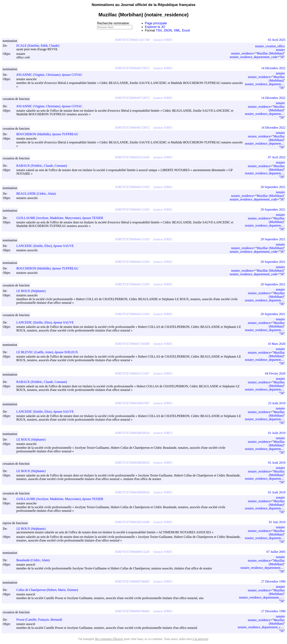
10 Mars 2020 (277, 344)
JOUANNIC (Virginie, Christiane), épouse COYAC (51, 75)
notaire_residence (242, 53)
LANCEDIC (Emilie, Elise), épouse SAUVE (47, 246)
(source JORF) (163, 40)
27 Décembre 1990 (273, 581)
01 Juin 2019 (277, 522)
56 (282, 57)
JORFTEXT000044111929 (132, 187)
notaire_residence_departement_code (254, 57)
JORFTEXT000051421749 (132, 40)
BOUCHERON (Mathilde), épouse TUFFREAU (49, 134)
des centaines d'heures (109, 639)
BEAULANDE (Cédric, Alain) (38, 194)
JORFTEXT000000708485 (132, 581)
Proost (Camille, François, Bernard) (41, 620)
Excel (186, 30)
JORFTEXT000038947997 (132, 403)
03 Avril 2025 (277, 40)
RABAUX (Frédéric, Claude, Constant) (43, 166)
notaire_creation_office (270, 46)
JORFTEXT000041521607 (132, 373)
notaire (280, 50)
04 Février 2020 (275, 373)
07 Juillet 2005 (276, 552)
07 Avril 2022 (277, 157)
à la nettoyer (200, 639)
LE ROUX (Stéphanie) (33, 291)
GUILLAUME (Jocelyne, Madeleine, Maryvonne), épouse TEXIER (62, 218)
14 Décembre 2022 (273, 68)
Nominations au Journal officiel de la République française (144, 5)
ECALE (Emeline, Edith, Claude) (40, 46)
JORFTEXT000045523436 (132, 157)
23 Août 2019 (277, 403)
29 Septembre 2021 (273, 187)
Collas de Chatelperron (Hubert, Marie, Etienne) (49, 590)
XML (177, 30)
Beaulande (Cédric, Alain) (35, 560)
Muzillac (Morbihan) (270, 53)
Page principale (156, 23)
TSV (159, 30)
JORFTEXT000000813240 (132, 552)
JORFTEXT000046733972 (132, 68)
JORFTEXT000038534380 (132, 522)
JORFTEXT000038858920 (132, 433)
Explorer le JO (155, 27)
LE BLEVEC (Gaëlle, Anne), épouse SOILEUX (49, 352)
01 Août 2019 (277, 433)
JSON (168, 30)
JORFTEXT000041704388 (132, 344)
